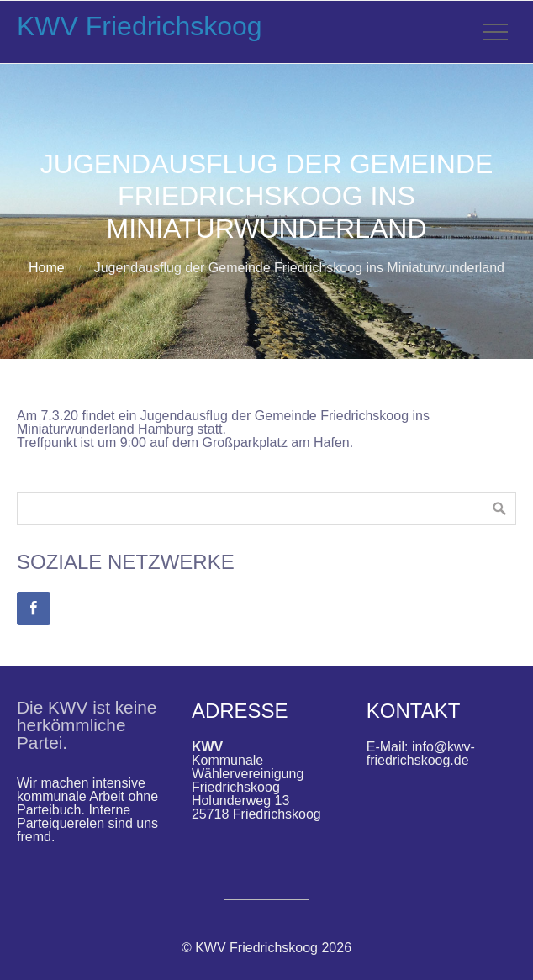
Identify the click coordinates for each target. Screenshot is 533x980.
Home (47, 268)
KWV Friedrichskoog (140, 26)
